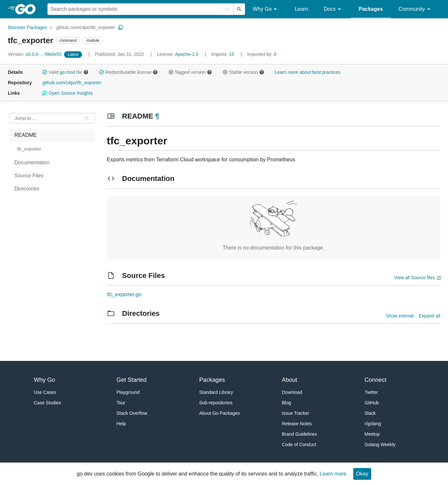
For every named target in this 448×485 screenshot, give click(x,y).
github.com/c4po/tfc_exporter (86, 27)
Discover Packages (27, 27)
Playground (128, 392)
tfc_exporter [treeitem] (29, 149)
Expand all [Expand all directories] (430, 316)
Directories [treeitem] (27, 189)
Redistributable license (128, 72)
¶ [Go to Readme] (157, 116)
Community (415, 9)
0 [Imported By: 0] (262, 54)
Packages (371, 9)
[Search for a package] (141, 9)
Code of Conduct (299, 445)
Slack (370, 413)
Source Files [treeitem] (29, 176)
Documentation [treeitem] (32, 162)
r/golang (373, 424)
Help (121, 424)
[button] (45, 72)
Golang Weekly (380, 445)
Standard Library (216, 392)
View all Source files (415, 278)
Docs (333, 9)
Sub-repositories (216, 403)
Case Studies (48, 403)
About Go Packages (220, 413)
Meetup (372, 434)
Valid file (65, 72)
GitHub (372, 403)
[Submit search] (239, 9)
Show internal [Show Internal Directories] (400, 316)
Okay (362, 474)
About (290, 380)
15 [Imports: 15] (224, 54)
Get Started (132, 380)
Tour (121, 403)
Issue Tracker (296, 413)
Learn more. (334, 474)
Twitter (371, 392)
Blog (287, 403)
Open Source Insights (67, 93)
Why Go (266, 9)
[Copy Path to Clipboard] (121, 27)
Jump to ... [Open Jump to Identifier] (25, 118)
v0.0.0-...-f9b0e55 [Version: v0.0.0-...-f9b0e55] (35, 54)
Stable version (243, 72)
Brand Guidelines (299, 434)
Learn (301, 9)
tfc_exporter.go (124, 294)
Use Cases (45, 392)
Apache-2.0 (187, 54)
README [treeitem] (25, 135)
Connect (376, 380)
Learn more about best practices (308, 72)
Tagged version (190, 72)
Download (292, 392)
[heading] (28, 9)
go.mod (67, 72)
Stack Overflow (132, 413)
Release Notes (297, 424)
